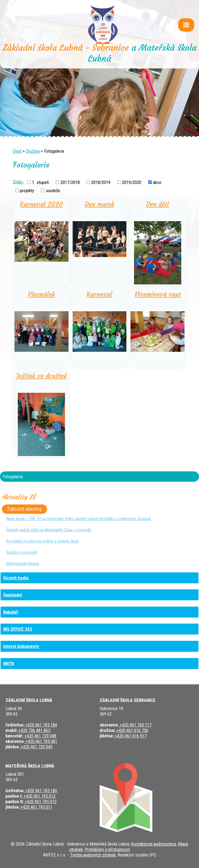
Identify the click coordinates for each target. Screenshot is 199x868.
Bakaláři (11, 612)
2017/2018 (70, 182)
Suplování (13, 595)
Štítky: (18, 182)
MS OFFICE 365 (18, 629)
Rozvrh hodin (16, 578)
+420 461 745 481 (41, 741)
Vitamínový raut (158, 294)
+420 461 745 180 (41, 791)
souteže (53, 191)
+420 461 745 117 (135, 725)
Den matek (99, 204)
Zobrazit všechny (24, 509)
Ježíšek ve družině (41, 376)
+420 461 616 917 (130, 736)
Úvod (17, 151)
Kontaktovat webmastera (154, 844)
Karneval (99, 294)
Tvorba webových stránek (93, 855)
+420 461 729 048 (40, 736)
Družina (33, 151)
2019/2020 (132, 182)
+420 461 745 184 (41, 725)
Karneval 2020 (41, 204)
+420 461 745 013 (40, 801)
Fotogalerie (13, 477)
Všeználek (41, 294)
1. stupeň (40, 182)
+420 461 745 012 (39, 796)
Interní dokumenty (21, 646)
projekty (27, 191)
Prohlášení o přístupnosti (107, 849)
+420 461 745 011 (36, 807)
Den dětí (158, 204)
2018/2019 (101, 182)
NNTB (9, 664)
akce (157, 182)
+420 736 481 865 (34, 730)
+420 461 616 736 (132, 730)
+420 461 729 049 (36, 747)
